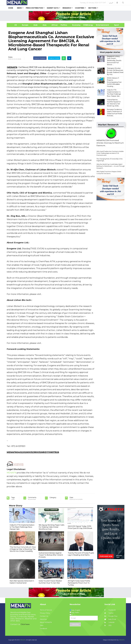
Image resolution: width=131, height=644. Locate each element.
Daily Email (110, 619)
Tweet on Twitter (54, 58)
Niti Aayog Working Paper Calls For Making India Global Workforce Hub (51, 527)
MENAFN (12, 67)
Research (67, 8)
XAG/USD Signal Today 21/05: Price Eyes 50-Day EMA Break (80, 527)
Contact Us (44, 616)
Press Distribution (34, 8)
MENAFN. (23, 640)
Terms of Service (46, 610)
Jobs (42, 625)
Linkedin (110, 622)
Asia (44, 25)
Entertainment (99, 25)
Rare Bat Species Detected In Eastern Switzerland (22, 582)
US (13, 25)
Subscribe (75, 624)
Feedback (44, 629)
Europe (25, 25)
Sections (92, 8)
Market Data (53, 8)
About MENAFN (46, 622)
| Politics (63, 25)
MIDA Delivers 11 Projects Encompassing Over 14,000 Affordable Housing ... (114, 82)
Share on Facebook (40, 58)
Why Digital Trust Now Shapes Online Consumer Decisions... (109, 173)
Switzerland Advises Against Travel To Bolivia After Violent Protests (51, 555)
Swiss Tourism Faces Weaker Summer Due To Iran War (50, 582)
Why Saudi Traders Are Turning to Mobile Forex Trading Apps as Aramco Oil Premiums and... (110, 153)
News (19, 8)
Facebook (110, 610)
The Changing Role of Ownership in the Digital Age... (110, 160)
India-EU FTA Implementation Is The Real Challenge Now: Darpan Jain (22, 527)
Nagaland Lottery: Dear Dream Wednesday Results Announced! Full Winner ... (114, 61)
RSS (108, 625)
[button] (117, 3)
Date (10, 57)
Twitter (109, 613)
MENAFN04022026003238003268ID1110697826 (33, 452)
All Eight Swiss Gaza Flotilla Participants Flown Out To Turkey (79, 583)
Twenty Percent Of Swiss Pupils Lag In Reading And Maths (81, 554)
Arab (35, 25)
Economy (76, 25)
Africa (54, 25)
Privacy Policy (45, 613)
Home (11, 8)
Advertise (43, 619)
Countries (80, 8)
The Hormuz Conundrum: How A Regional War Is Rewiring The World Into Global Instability (23, 549)
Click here (25, 624)
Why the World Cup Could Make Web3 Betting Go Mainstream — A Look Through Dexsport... (111, 166)
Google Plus (111, 616)
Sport (115, 25)
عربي (111, 3)
